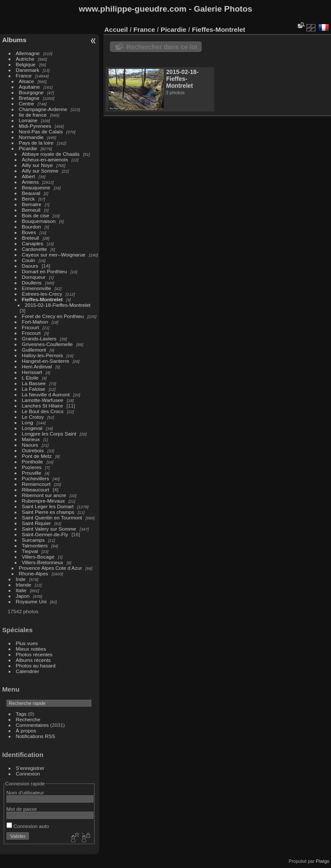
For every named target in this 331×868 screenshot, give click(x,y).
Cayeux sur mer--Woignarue (54, 255)
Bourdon (31, 227)
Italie (21, 590)
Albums (14, 40)
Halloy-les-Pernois (42, 355)
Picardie (28, 148)
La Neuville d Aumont (46, 394)
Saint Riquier (36, 523)
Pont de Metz (37, 456)
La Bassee (34, 383)
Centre (27, 103)
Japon (23, 596)
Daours (30, 266)
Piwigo (323, 861)
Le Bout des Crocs (43, 411)
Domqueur (34, 277)
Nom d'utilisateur (25, 792)
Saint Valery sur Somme (49, 529)
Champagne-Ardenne (43, 109)
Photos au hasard (36, 666)
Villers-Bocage (38, 557)
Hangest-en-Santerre (46, 361)
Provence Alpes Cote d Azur (51, 568)
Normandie (31, 137)
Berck (28, 199)
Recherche (28, 719)
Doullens (32, 283)
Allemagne (28, 53)
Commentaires (33, 725)
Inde (21, 579)
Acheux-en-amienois (45, 159)
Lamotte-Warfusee (43, 400)
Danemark (28, 70)
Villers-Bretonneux (43, 562)
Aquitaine (30, 87)
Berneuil (31, 210)
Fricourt (31, 327)
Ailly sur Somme (40, 171)
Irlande (24, 585)
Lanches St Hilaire (42, 406)
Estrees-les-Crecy (42, 294)
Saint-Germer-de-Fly (45, 534)
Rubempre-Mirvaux (44, 501)
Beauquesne (36, 187)
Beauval (31, 193)
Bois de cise (36, 215)
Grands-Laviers (39, 338)
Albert (29, 176)
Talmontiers (35, 545)
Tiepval (30, 551)
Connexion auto (28, 826)
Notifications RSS (36, 736)
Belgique (26, 64)
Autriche (25, 59)
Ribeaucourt (36, 490)
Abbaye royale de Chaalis (51, 154)
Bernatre (32, 204)
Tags (21, 714)
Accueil (116, 29)
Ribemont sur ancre (44, 495)
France (24, 76)
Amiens (30, 182)
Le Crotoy (33, 417)
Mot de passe (22, 809)
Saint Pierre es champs (48, 512)
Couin (29, 260)
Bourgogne (31, 92)
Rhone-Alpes (34, 573)
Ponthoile (33, 462)
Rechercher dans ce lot (162, 47)
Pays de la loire (36, 143)
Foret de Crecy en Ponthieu (53, 316)
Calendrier (28, 671)
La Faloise (34, 389)
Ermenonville (37, 288)
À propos (26, 731)
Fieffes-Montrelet (42, 299)
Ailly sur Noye (37, 165)
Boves (29, 232)
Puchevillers (36, 478)
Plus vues (27, 643)
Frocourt (31, 333)
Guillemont (34, 350)
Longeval (32, 428)
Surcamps (33, 540)
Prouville (32, 473)
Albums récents (33, 660)
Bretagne (29, 98)
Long (28, 422)
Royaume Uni (31, 601)
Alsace (27, 81)
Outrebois (33, 450)
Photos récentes (34, 654)
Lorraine (28, 120)
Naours (30, 445)
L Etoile (30, 378)
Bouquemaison (39, 221)
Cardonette (34, 249)
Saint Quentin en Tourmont (52, 517)
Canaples (33, 243)
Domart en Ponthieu (45, 271)
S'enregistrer (30, 768)
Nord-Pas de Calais (41, 131)
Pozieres (32, 467)
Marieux (31, 439)
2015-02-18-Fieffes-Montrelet (58, 305)
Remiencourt (36, 484)
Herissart (32, 372)
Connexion (28, 774)
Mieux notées (31, 649)
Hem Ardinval (37, 366)
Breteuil (31, 238)
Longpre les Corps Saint (49, 434)
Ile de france (33, 115)
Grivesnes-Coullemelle (47, 344)
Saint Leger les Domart (48, 506)
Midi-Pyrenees (35, 126)
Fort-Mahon (35, 322)
